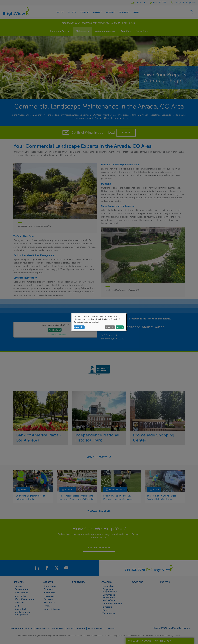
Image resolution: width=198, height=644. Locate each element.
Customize (79, 327)
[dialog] (99, 322)
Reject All (110, 327)
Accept (120, 327)
